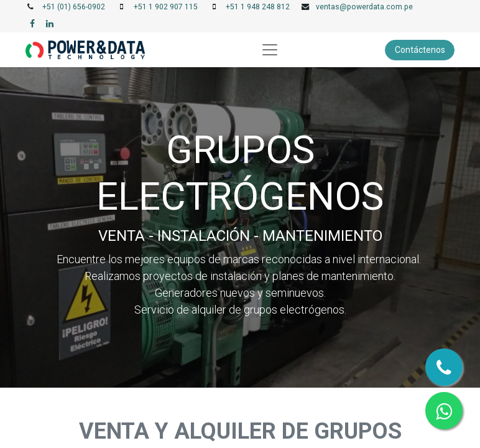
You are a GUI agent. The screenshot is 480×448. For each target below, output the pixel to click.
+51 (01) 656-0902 (74, 7)
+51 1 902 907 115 (166, 7)
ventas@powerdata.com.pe (364, 7)
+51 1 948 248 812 (258, 7)
